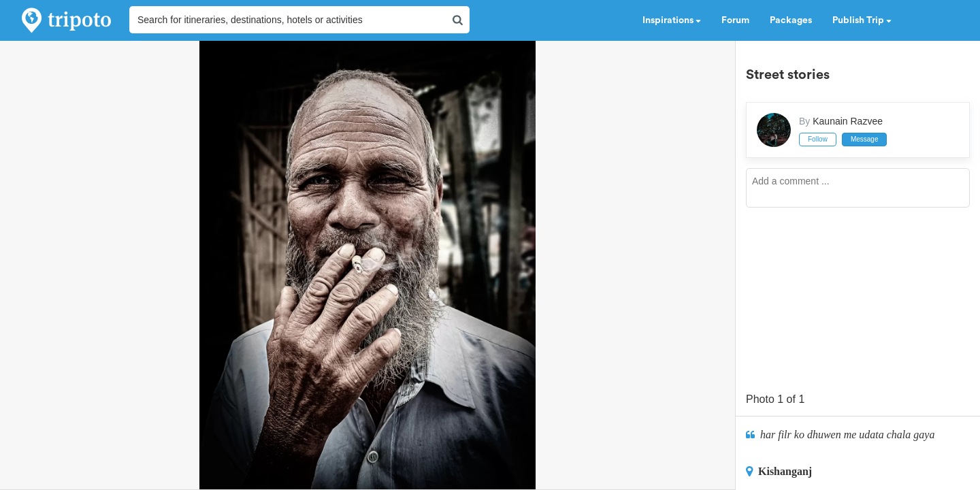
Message (865, 139)
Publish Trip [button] (862, 20)
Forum (735, 20)
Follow (818, 139)
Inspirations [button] (672, 20)
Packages (791, 20)
